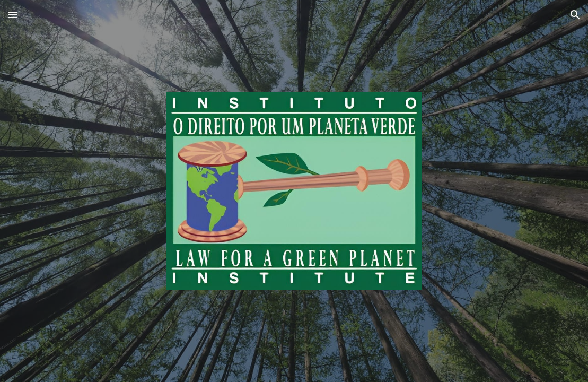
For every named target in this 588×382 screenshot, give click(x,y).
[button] (13, 15)
